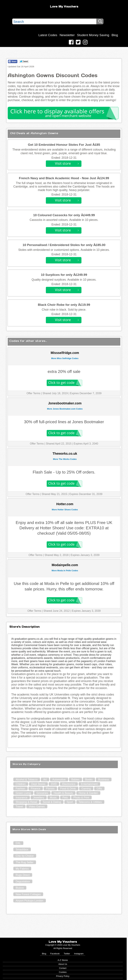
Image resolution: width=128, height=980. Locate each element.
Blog (115, 35)
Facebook (55, 954)
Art (45, 780)
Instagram (79, 954)
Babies (75, 780)
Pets (65, 798)
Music (53, 798)
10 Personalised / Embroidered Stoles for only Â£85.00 (64, 245)
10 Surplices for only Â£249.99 (64, 275)
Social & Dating (52, 802)
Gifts (99, 789)
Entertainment (89, 784)
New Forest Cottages (28, 894)
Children (21, 784)
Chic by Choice (25, 856)
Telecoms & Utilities (90, 802)
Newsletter (67, 35)
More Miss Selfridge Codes (65, 358)
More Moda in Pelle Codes (65, 571)
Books (89, 780)
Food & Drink (68, 789)
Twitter (67, 954)
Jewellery (39, 798)
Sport (70, 802)
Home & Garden (88, 793)
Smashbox (22, 850)
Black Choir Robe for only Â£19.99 (64, 305)
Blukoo (20, 888)
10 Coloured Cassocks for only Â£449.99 (64, 215)
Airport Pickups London (29, 901)
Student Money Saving (93, 35)
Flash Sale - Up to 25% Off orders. (64, 472)
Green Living (23, 793)
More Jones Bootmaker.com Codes (65, 409)
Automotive (59, 780)
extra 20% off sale (64, 371)
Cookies (63, 972)
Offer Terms (33, 393)
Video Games (37, 807)
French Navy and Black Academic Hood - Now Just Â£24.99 (64, 178)
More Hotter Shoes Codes (65, 510)
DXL (18, 843)
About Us (63, 964)
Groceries (42, 793)
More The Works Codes (65, 459)
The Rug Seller (25, 862)
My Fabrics (22, 869)
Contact (63, 968)
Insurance (21, 798)
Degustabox (23, 881)
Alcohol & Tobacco (27, 780)
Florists (50, 789)
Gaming (86, 789)
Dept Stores (38, 784)
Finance (36, 789)
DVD (54, 784)
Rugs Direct (23, 875)
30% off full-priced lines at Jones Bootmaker (64, 422)
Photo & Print (81, 798)
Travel (19, 807)
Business (104, 780)
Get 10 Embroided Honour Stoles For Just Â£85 (64, 145)
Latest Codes (48, 35)
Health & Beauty (63, 793)
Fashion (20, 789)
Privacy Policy (63, 976)
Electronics (69, 784)
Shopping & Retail (26, 802)
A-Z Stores (63, 960)
